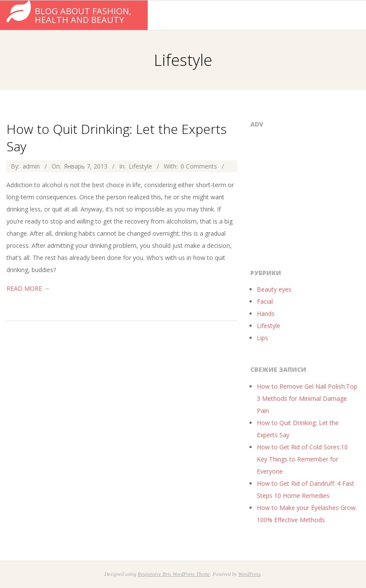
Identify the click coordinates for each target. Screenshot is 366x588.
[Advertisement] (308, 196)
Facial (265, 301)
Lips (262, 338)
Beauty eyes (274, 289)
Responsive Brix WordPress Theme (174, 574)
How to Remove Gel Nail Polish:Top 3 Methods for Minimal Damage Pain (307, 398)
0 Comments (199, 166)
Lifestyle (140, 166)
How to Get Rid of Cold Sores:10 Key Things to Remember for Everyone (302, 459)
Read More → (28, 288)
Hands (266, 313)
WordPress (249, 574)
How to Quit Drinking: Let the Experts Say (117, 138)
